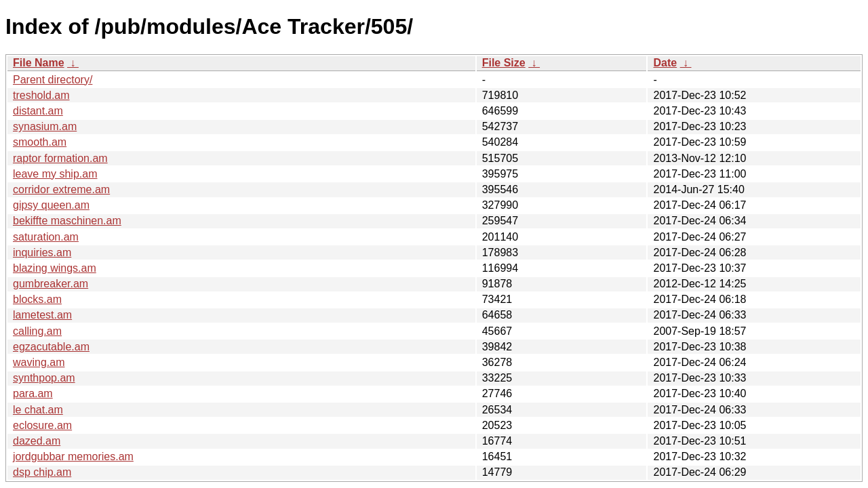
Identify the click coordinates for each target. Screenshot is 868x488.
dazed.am (37, 441)
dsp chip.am (42, 472)
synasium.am (45, 126)
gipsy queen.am (51, 205)
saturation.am (46, 237)
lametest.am (42, 315)
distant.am (38, 111)
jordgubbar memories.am (73, 456)
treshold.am (41, 95)
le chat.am (38, 410)
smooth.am (40, 142)
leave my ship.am (55, 174)
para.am (33, 393)
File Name (39, 63)
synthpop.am (44, 378)
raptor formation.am (60, 158)
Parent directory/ (53, 80)
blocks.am (37, 299)
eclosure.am (42, 425)
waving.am (39, 362)
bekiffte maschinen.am (67, 221)
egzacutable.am (51, 347)
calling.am (37, 331)
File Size (504, 63)
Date (665, 63)
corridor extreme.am (61, 189)
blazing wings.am (55, 268)
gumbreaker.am (51, 284)
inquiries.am (42, 252)
